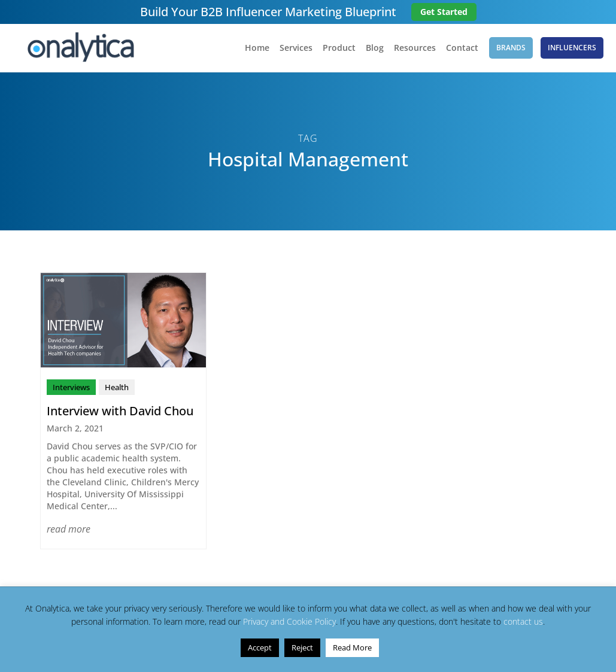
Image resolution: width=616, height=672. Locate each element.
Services (296, 48)
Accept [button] (260, 647)
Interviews (71, 387)
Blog (375, 48)
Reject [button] (302, 647)
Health (117, 387)
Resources (415, 48)
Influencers (572, 48)
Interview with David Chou (120, 411)
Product (339, 48)
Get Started (444, 12)
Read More (352, 647)
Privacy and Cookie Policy (289, 621)
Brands (511, 48)
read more (69, 529)
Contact (462, 48)
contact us (523, 621)
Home (257, 48)
